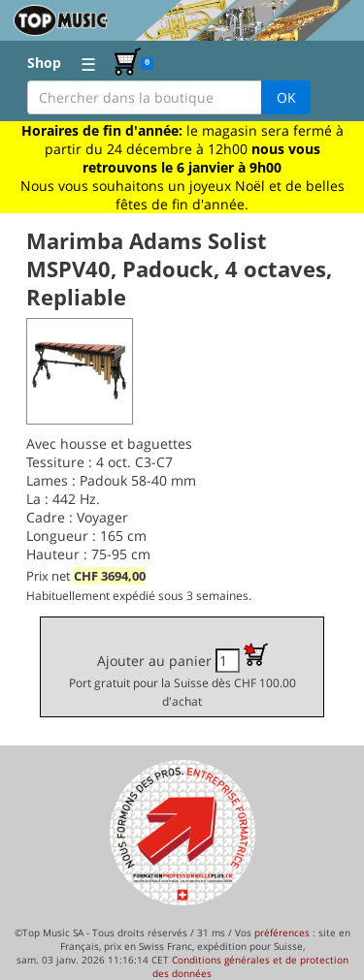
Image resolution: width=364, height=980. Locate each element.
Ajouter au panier (182, 676)
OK (286, 97)
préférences (282, 933)
